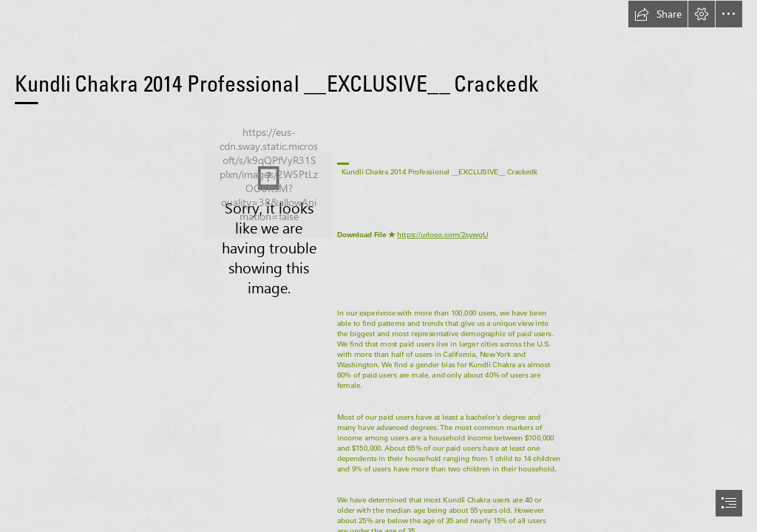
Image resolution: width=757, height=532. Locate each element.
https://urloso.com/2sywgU (442, 235)
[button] (658, 14)
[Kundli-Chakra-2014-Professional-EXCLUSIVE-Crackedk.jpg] (269, 195)
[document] (378, 266)
